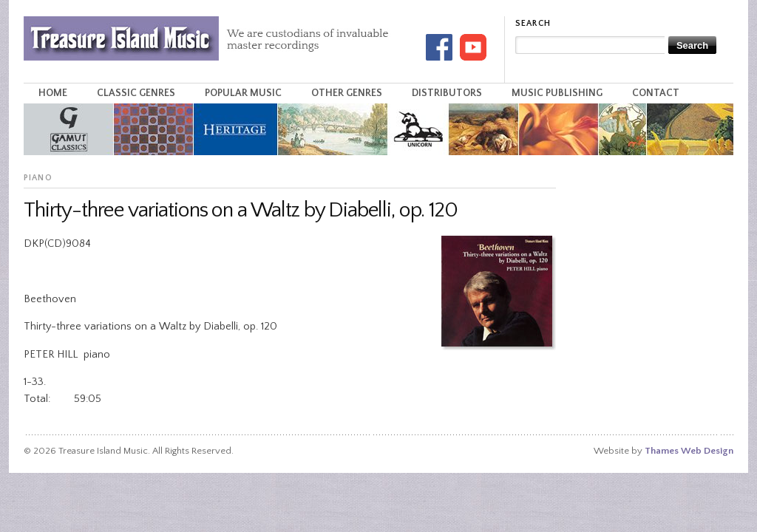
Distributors (447, 93)
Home (53, 93)
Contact (656, 93)
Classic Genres (136, 93)
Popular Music (243, 93)
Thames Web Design (689, 451)
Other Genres (347, 93)
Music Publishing (557, 93)
